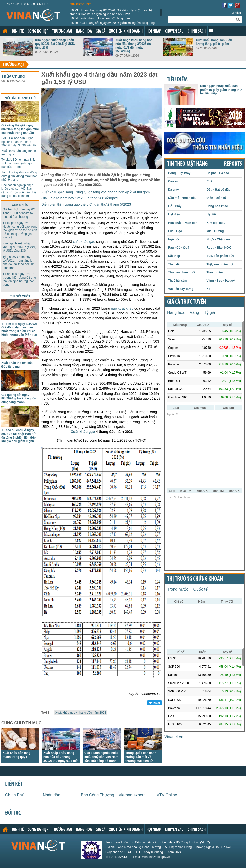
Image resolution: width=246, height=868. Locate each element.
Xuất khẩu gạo (83, 432)
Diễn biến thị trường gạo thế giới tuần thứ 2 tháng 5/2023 (86, 204)
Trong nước (178, 589)
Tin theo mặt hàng (187, 164)
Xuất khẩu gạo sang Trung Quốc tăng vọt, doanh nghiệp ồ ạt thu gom (96, 192)
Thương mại (62, 32)
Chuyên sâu (174, 32)
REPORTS (233, 164)
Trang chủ (5, 31)
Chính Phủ (15, 795)
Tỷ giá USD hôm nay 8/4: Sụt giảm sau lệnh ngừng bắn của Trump (18, 163)
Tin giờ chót (81, 4)
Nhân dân (52, 795)
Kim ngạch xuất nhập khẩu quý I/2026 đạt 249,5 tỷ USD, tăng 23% (55, 44)
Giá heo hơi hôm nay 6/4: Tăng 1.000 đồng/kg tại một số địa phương (19, 213)
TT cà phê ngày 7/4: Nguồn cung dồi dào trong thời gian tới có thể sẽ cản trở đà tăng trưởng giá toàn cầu (20, 230)
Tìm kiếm (235, 13)
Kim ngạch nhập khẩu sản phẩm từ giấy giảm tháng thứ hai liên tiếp (221, 90)
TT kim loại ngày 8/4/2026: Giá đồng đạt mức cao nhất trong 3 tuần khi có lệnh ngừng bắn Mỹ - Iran (112, 12)
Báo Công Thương (98, 795)
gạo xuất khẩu (122, 308)
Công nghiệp (38, 32)
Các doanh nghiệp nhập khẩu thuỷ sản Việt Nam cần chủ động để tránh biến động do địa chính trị (20, 190)
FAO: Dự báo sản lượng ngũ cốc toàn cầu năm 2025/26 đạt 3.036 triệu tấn (19, 142)
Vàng (194, 312)
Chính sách (197, 32)
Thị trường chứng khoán (195, 579)
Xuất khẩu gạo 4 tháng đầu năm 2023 (81, 713)
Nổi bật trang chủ (20, 98)
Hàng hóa (84, 32)
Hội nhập (154, 32)
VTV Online (167, 795)
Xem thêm (211, 31)
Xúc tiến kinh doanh (126, 32)
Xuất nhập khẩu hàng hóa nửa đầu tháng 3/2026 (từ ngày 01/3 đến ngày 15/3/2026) (134, 46)
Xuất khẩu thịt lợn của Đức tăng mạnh (101, 18)
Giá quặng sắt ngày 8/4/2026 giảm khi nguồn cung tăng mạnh (112, 25)
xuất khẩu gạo (84, 242)
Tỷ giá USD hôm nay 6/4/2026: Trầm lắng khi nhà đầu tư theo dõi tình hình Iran (19, 262)
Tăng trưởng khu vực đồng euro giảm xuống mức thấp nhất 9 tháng (19, 176)
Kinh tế (18, 32)
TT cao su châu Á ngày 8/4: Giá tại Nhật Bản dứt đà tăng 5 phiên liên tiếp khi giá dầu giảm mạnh (19, 436)
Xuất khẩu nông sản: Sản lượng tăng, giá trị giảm (214, 42)
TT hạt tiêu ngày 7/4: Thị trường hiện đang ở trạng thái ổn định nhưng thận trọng (19, 279)
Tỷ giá (210, 312)
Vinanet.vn (174, 737)
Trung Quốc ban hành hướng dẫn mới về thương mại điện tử (141, 757)
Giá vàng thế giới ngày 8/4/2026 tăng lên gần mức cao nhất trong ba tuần (20, 129)
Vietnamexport (132, 795)
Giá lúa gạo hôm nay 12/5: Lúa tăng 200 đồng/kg (80, 198)
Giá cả (101, 32)
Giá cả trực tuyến (187, 302)
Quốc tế (200, 589)
